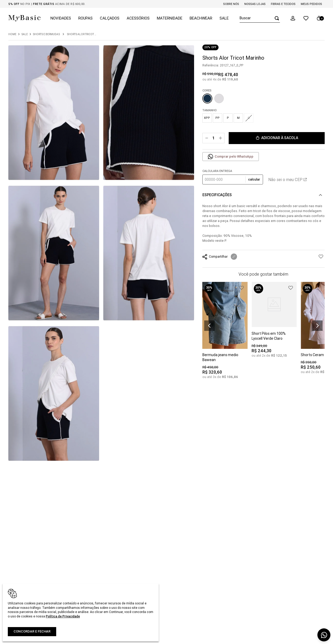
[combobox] (260, 18)
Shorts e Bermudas (46, 34)
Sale (25, 34)
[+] (220, 138)
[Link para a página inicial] (12, 34)
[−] (207, 138)
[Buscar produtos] (275, 18)
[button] (293, 18)
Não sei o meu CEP (287, 179)
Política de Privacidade (63, 616)
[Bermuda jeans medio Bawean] (225, 334)
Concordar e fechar (32, 631)
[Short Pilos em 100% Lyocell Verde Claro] (274, 323)
